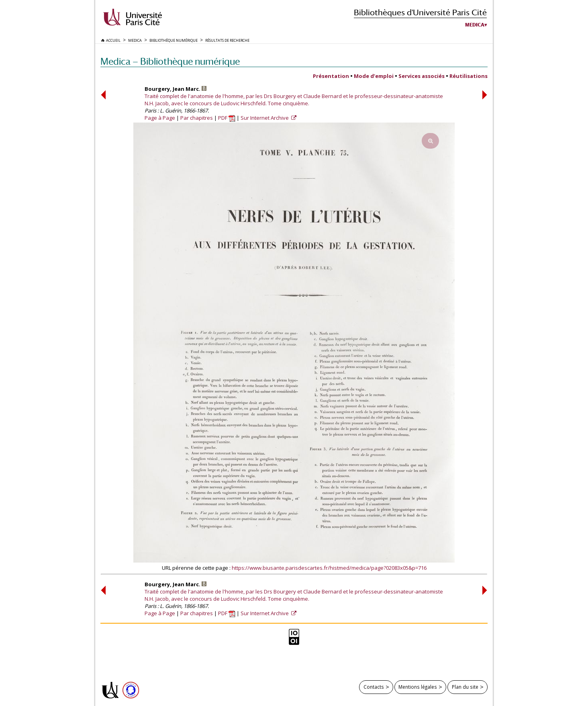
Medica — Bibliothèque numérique (170, 61)
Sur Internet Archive (265, 118)
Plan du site (465, 687)
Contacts (374, 687)
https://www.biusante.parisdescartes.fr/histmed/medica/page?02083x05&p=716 (329, 568)
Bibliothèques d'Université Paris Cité (420, 12)
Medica (475, 25)
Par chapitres (197, 118)
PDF (227, 118)
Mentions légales (418, 687)
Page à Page (160, 118)
